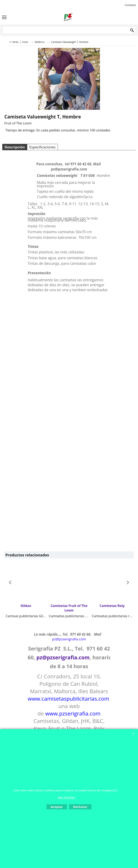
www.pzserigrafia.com (73, 713)
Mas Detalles (66, 797)
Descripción (15, 147)
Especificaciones (42, 147)
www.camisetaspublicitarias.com (68, 699)
